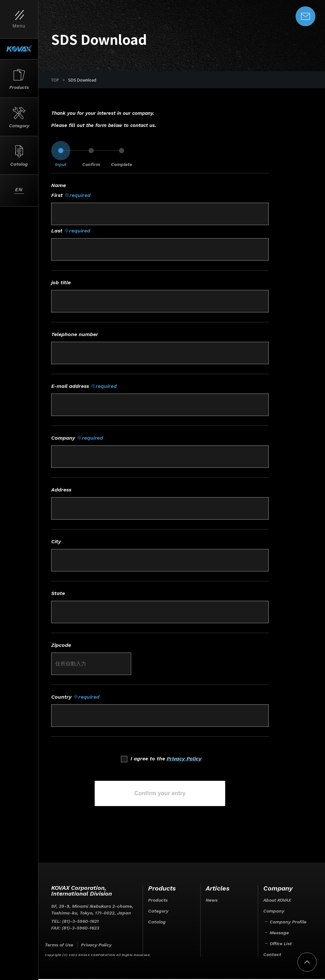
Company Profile (288, 923)
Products (158, 901)
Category (158, 912)
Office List (281, 945)
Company (274, 912)
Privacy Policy (184, 759)
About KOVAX (277, 901)
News (212, 901)
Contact (272, 955)
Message (279, 934)
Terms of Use (59, 946)
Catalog (157, 923)
